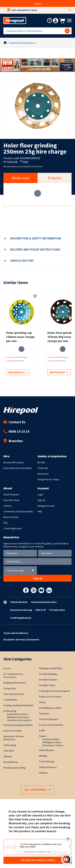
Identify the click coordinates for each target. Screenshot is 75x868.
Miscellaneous (11, 762)
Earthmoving (10, 711)
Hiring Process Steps (48, 479)
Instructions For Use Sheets (18, 468)
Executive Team (11, 500)
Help (40, 511)
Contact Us (15, 422)
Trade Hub (43, 468)
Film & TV (41, 610)
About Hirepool (11, 494)
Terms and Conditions (16, 633)
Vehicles (43, 773)
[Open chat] (66, 859)
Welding (43, 756)
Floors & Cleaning (12, 731)
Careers (8, 506)
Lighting (7, 756)
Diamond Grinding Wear (22, 43)
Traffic (42, 730)
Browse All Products (14, 462)
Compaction (10, 688)
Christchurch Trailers (53, 745)
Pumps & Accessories (50, 697)
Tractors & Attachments (51, 725)
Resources (43, 474)
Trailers (43, 736)
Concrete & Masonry (14, 694)
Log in (38, 4)
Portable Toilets (47, 685)
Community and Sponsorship (18, 511)
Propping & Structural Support (54, 691)
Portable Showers (48, 680)
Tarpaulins (44, 714)
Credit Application (13, 528)
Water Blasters (47, 750)
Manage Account (46, 506)
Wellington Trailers (52, 742)
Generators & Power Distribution (14, 738)
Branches (13, 441)
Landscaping (10, 745)
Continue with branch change (37, 860)
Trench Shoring (47, 761)
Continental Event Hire (44, 602)
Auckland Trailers (51, 739)
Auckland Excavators (17, 714)
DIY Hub (41, 462)
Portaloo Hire (57, 610)
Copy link (11, 162)
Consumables (10, 700)
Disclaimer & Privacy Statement (21, 640)
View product (17, 373)
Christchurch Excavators (19, 720)
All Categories (38, 790)
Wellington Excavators (18, 717)
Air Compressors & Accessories (13, 675)
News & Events (11, 517)
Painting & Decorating (14, 768)
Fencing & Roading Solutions (18, 725)
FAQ (5, 523)
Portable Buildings (48, 674)
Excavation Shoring (21, 610)
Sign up (41, 500)
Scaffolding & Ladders (50, 708)
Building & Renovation (15, 683)
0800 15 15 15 (16, 431)
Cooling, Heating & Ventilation (19, 705)
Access (7, 668)
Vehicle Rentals (19, 602)
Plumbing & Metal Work (51, 668)
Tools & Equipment (48, 719)
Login (40, 494)
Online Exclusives (48, 767)
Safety (42, 702)
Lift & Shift (9, 751)
